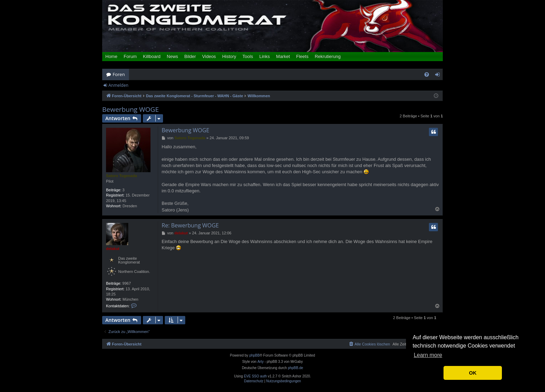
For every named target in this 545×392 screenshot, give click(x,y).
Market (283, 56)
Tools (248, 56)
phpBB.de (295, 368)
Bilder (190, 56)
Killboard (152, 56)
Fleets (302, 56)
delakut (113, 249)
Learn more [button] (428, 355)
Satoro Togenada (121, 176)
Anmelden (118, 85)
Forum (130, 56)
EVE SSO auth (255, 376)
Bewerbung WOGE (131, 110)
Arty (261, 362)
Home (111, 56)
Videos (209, 56)
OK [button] (473, 373)
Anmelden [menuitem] (439, 76)
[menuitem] (427, 74)
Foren (119, 74)
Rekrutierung (327, 56)
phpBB (254, 355)
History (229, 56)
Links (265, 56)
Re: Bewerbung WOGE (190, 225)
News (173, 56)
